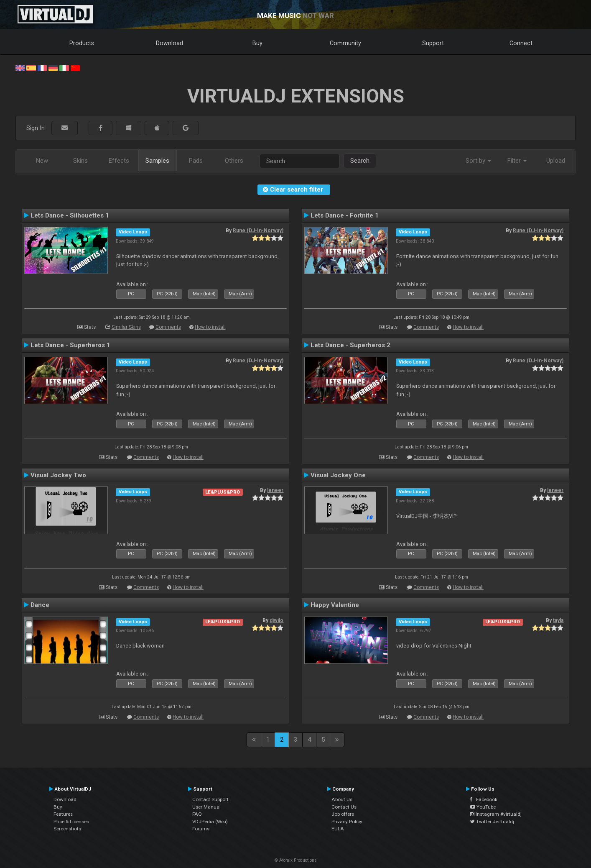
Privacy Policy (347, 822)
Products (82, 43)
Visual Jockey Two (58, 475)
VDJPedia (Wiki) (210, 822)
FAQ (197, 814)
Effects (119, 161)
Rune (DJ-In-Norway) (258, 230)
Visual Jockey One (338, 475)
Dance (40, 605)
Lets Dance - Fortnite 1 (345, 215)
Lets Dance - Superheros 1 (70, 345)
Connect (521, 43)
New (42, 161)
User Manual (206, 807)
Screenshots (67, 829)
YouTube (483, 807)
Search (360, 161)
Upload (556, 161)
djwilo (276, 620)
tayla (558, 620)
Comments (168, 327)
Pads (196, 161)
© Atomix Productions (296, 860)
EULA (338, 829)
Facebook (484, 799)
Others (234, 161)
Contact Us (344, 807)
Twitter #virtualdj (492, 822)
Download (169, 43)
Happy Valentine (335, 605)
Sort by (478, 161)
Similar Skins (126, 327)
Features (63, 814)
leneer (275, 490)
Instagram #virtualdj (496, 814)
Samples (157, 161)
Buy (257, 43)
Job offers (343, 814)
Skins (80, 161)
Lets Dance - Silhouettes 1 (70, 215)
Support (433, 43)
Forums (201, 829)
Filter (517, 161)
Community (345, 43)
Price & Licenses (71, 822)
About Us (342, 799)
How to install (210, 327)
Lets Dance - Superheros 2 (350, 345)
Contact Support (210, 799)
